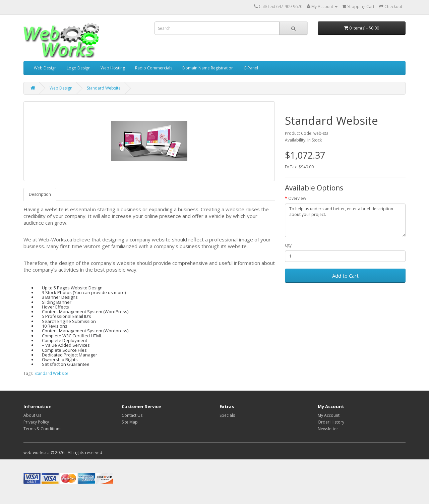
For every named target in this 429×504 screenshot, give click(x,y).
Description (40, 194)
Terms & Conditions (42, 429)
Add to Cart (345, 276)
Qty (288, 245)
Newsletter (328, 429)
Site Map (130, 422)
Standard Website (104, 88)
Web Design (45, 68)
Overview (297, 198)
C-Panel (251, 68)
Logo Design (79, 68)
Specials (227, 415)
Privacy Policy (36, 422)
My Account (329, 415)
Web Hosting (113, 68)
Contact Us (132, 415)
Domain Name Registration (208, 68)
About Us (32, 415)
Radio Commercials (154, 68)
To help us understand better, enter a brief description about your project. (345, 220)
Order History (331, 422)
